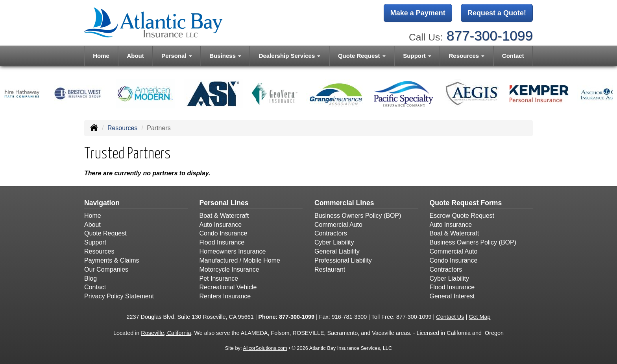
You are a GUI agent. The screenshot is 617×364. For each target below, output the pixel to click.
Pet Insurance (219, 279)
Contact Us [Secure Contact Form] (450, 317)
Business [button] (225, 56)
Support (95, 242)
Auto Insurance (221, 225)
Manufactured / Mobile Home (240, 260)
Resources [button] (466, 56)
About (135, 56)
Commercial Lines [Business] (344, 203)
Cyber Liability (334, 242)
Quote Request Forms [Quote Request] (466, 203)
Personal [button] (177, 56)
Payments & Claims (112, 260)
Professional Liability (343, 260)
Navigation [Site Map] (102, 203)
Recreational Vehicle (228, 287)
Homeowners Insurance (233, 251)
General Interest (452, 296)
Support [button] (417, 56)
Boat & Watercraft (224, 216)
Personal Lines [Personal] (224, 203)
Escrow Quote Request (462, 216)
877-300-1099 (490, 36)
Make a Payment (418, 13)
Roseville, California (166, 333)
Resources (122, 128)
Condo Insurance (224, 233)
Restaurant (330, 269)
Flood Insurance (222, 242)
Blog (91, 279)
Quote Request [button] (362, 56)
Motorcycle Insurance (229, 269)
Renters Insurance (225, 296)
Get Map (479, 317)
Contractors (331, 233)
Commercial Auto (338, 225)
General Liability (337, 251)
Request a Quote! (497, 13)
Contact (513, 56)
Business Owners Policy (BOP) (358, 216)
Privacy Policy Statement (119, 296)
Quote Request (105, 233)
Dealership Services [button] (290, 56)
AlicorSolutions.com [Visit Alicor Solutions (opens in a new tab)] (265, 348)
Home (101, 56)
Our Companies (106, 269)
